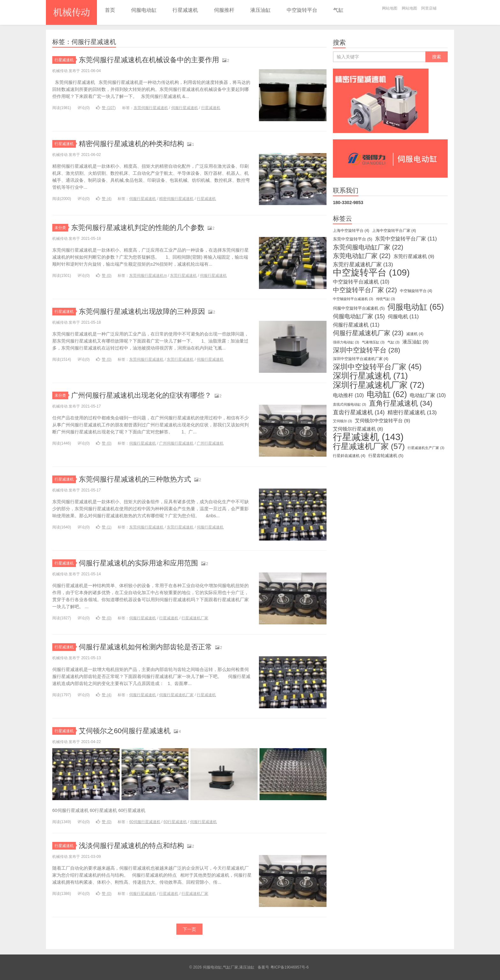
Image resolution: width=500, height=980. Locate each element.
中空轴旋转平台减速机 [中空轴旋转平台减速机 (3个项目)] (353, 299)
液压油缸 (261, 10)
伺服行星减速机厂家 (176, 695)
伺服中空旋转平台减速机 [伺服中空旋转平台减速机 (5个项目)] (359, 308)
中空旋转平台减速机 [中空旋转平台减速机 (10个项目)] (361, 282)
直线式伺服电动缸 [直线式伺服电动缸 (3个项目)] (349, 404)
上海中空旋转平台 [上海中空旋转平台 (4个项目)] (351, 231)
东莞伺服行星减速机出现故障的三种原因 (142, 311)
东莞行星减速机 (183, 276)
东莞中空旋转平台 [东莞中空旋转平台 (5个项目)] (353, 239)
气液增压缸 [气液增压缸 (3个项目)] (373, 342)
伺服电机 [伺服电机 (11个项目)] (403, 316)
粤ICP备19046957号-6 (290, 967)
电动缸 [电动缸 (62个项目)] (387, 394)
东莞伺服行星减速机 (151, 108)
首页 (110, 10)
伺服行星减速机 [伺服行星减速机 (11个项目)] (356, 325)
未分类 (61, 228)
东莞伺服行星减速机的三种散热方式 (135, 479)
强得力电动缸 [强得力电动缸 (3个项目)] (346, 342)
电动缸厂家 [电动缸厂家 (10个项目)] (428, 395)
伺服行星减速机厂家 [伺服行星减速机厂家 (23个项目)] (368, 333)
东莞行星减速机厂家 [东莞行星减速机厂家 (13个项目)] (363, 264)
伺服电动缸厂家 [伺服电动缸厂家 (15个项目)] (359, 316)
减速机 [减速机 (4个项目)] (415, 334)
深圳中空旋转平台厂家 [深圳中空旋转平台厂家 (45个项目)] (377, 367)
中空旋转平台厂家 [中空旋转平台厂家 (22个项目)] (365, 290)
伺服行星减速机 (185, 108)
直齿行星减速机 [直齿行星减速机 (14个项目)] (359, 412)
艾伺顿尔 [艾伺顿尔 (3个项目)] (342, 421)
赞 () (106, 108)
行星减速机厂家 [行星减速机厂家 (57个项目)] (369, 446)
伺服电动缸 (144, 10)
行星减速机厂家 (195, 618)
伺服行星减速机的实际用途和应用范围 (138, 563)
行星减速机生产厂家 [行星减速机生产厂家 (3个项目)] (426, 448)
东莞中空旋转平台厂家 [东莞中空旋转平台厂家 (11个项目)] (406, 239)
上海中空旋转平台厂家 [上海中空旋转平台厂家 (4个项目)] (394, 231)
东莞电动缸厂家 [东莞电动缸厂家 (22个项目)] (362, 256)
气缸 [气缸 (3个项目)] (393, 342)
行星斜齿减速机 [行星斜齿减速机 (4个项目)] (349, 456)
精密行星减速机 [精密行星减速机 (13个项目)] (412, 412)
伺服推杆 (224, 10)
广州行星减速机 (210, 443)
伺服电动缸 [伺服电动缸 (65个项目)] (416, 307)
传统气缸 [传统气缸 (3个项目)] (386, 299)
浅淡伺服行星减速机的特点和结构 (131, 846)
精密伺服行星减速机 (176, 199)
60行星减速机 (175, 822)
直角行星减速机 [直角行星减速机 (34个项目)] (401, 403)
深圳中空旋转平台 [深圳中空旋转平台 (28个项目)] (367, 350)
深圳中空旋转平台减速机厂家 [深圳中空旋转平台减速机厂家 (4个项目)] (361, 359)
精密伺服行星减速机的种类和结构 (131, 144)
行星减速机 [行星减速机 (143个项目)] (368, 437)
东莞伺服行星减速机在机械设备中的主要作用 (149, 60)
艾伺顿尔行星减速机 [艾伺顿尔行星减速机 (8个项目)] (358, 429)
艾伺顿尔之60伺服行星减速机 (125, 731)
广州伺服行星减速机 (176, 443)
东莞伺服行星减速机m (148, 276)
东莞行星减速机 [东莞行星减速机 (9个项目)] (414, 256)
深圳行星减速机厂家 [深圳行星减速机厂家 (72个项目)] (379, 385)
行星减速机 (185, 10)
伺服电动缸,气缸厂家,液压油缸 (71, 12)
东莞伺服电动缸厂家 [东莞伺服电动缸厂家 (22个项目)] (368, 247)
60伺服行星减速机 (145, 822)
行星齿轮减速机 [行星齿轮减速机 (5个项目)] (386, 456)
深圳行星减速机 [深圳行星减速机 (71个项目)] (370, 376)
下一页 (189, 929)
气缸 (338, 10)
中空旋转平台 (302, 10)
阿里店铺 (429, 8)
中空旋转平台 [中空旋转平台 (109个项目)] (371, 273)
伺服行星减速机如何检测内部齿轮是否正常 (145, 647)
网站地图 (390, 8)
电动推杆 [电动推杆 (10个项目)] (348, 395)
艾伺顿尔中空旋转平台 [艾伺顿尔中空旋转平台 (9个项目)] (382, 420)
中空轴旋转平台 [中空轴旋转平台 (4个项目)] (416, 291)
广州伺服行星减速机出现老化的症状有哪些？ (141, 395)
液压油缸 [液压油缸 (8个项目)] (415, 342)
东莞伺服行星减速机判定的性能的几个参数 (138, 228)
